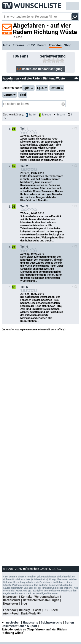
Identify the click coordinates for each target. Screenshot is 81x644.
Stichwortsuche (52, 622)
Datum (57, 88)
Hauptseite (31, 622)
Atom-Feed (11, 613)
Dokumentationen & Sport (19, 626)
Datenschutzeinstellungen (41, 600)
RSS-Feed (51, 610)
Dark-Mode (32, 613)
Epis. (28, 88)
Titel (23, 95)
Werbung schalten (47, 597)
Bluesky (24, 610)
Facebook (10, 610)
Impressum (11, 597)
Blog (24, 604)
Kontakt (26, 597)
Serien (69, 622)
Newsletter (11, 604)
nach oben (11, 622)
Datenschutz (12, 600)
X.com (37, 610)
